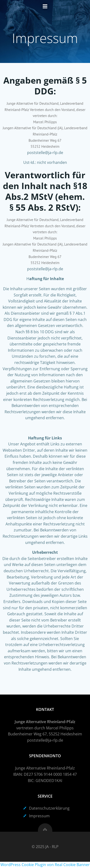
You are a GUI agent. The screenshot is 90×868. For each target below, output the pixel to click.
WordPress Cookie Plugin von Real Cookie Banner (45, 865)
